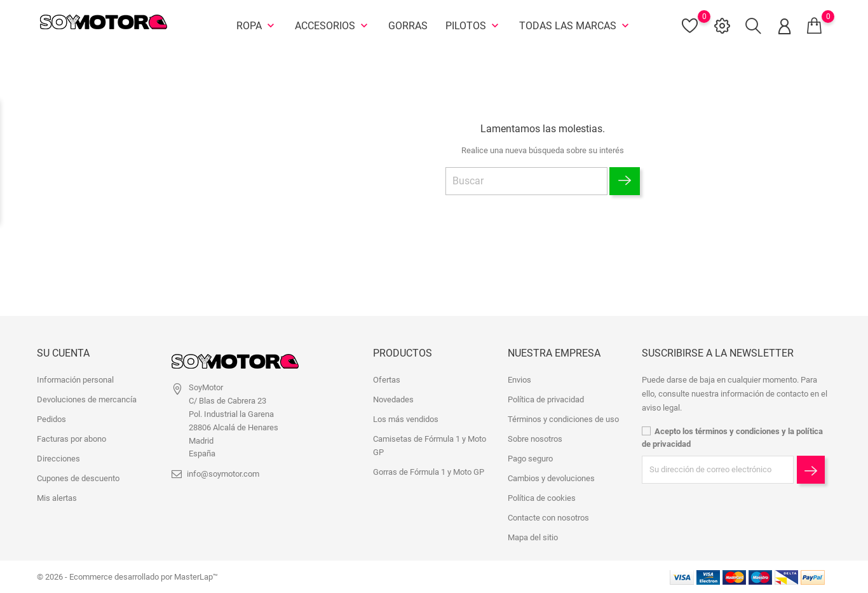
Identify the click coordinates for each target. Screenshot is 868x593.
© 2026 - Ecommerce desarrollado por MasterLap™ (127, 577)
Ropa (257, 25)
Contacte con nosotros (548, 518)
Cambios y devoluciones (551, 478)
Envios (519, 380)
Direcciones (58, 459)
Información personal (75, 380)
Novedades (393, 399)
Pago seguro (530, 459)
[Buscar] (526, 181)
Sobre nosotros (535, 439)
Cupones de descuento (78, 478)
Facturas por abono (71, 439)
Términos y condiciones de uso (563, 419)
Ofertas (387, 380)
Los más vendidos (406, 419)
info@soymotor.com (223, 474)
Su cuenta (63, 353)
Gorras (408, 25)
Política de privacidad (546, 399)
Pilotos (473, 25)
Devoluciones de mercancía (87, 399)
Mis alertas (57, 498)
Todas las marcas (575, 25)
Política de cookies (542, 498)
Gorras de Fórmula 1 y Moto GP (429, 472)
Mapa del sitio (533, 537)
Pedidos (51, 419)
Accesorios (333, 25)
